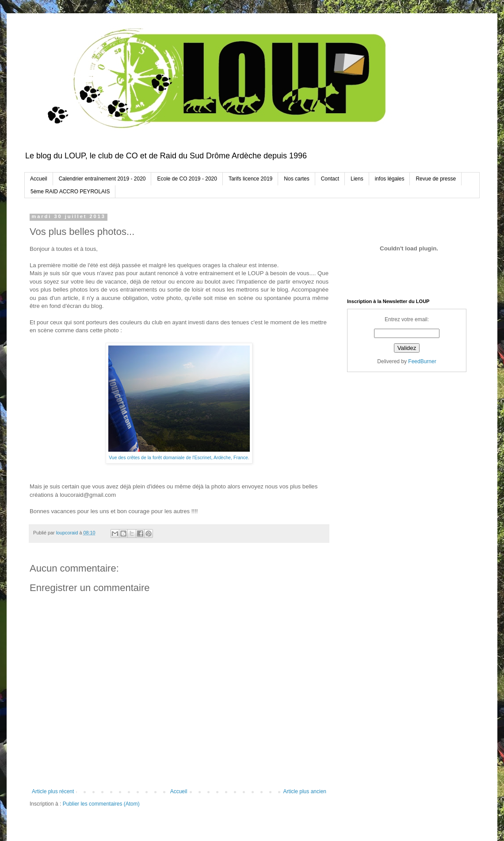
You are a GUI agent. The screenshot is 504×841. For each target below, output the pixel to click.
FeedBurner (422, 361)
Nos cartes (296, 179)
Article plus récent (53, 791)
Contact (330, 179)
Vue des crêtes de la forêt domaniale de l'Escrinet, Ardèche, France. (179, 457)
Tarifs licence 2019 (250, 179)
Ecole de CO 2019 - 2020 (187, 179)
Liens (357, 179)
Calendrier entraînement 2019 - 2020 (102, 179)
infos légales (390, 179)
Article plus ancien (305, 791)
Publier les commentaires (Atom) (101, 804)
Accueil (39, 179)
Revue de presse (436, 179)
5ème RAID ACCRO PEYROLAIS (70, 192)
